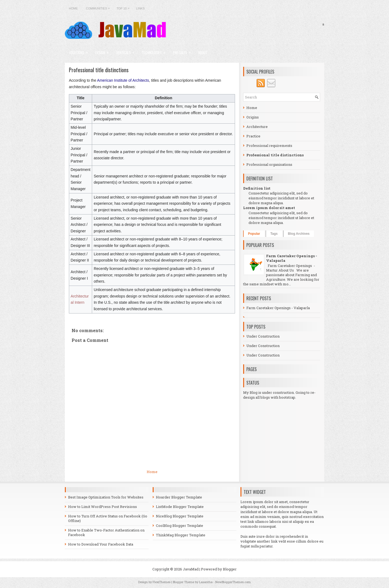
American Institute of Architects (123, 80)
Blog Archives (299, 234)
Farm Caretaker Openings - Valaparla (292, 258)
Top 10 (124, 7)
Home (73, 8)
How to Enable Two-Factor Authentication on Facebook (106, 532)
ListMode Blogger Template (180, 507)
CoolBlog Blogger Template (180, 526)
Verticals (127, 51)
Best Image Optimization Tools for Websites (106, 497)
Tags (274, 234)
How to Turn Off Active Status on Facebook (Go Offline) (108, 518)
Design (104, 51)
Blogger (230, 569)
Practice (253, 136)
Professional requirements (269, 146)
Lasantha (206, 582)
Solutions (80, 51)
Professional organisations (269, 164)
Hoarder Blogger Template (179, 497)
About (203, 52)
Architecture (257, 127)
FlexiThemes (162, 582)
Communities (99, 7)
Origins (253, 117)
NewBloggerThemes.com (233, 582)
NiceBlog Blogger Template (180, 516)
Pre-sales (184, 51)
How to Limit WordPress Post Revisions (103, 507)
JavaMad (191, 569)
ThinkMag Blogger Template (181, 535)
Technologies (155, 51)
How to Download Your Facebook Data (101, 544)
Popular (254, 234)
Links (140, 8)
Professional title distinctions (99, 70)
